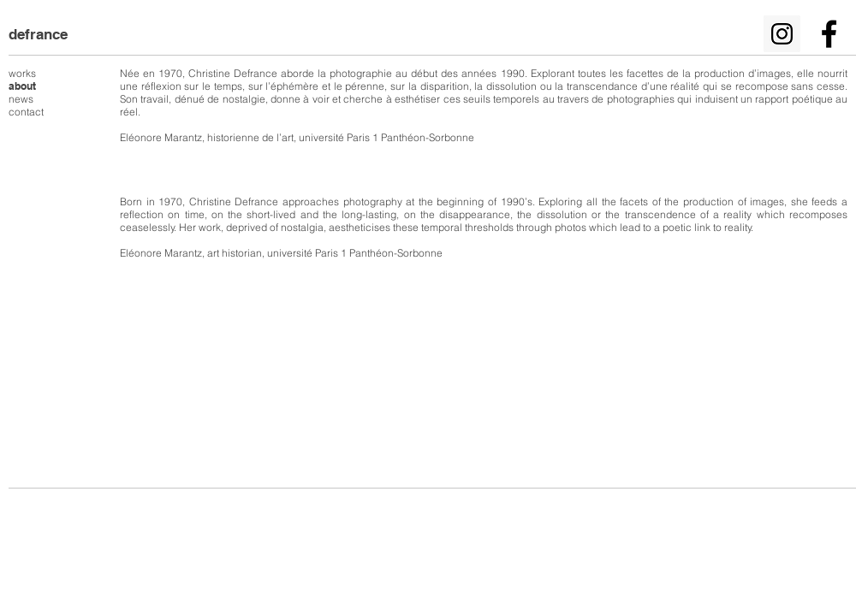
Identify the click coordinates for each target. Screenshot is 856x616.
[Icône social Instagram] (782, 34)
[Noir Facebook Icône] (829, 34)
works (22, 73)
